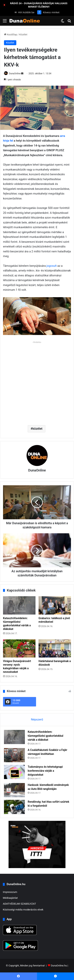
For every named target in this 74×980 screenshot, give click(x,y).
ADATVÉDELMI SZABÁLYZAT (19, 904)
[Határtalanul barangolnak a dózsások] (55, 648)
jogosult (52, 266)
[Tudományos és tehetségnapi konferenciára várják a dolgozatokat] (14, 772)
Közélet (23, 35)
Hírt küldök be (25, 12)
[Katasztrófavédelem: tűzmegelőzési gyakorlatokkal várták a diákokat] (19, 605)
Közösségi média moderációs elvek (23, 909)
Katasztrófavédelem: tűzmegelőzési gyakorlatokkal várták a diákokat (45, 736)
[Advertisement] (37, 382)
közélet (37, 429)
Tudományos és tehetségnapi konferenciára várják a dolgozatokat (45, 771)
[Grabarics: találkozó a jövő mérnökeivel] (55, 605)
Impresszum (10, 892)
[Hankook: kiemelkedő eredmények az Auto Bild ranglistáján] (14, 790)
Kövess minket (48, 12)
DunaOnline (15, 74)
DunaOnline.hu (59, 966)
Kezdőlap (11, 35)
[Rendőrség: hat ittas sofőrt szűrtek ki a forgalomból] (14, 807)
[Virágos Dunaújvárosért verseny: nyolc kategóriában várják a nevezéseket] (19, 648)
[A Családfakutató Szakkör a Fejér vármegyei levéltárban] (14, 755)
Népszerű (37, 719)
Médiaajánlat (10, 898)
